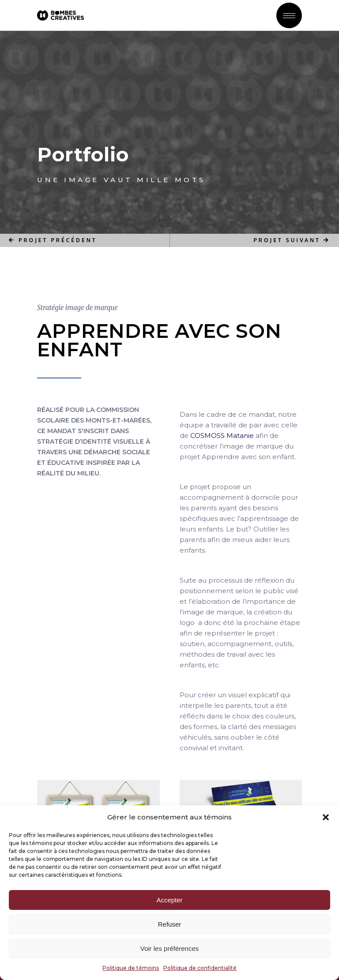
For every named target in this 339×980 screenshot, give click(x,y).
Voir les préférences (170, 948)
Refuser (170, 924)
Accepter (169, 900)
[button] (326, 817)
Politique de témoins (131, 968)
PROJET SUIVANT (292, 240)
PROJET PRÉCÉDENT (53, 240)
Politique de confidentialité (200, 968)
